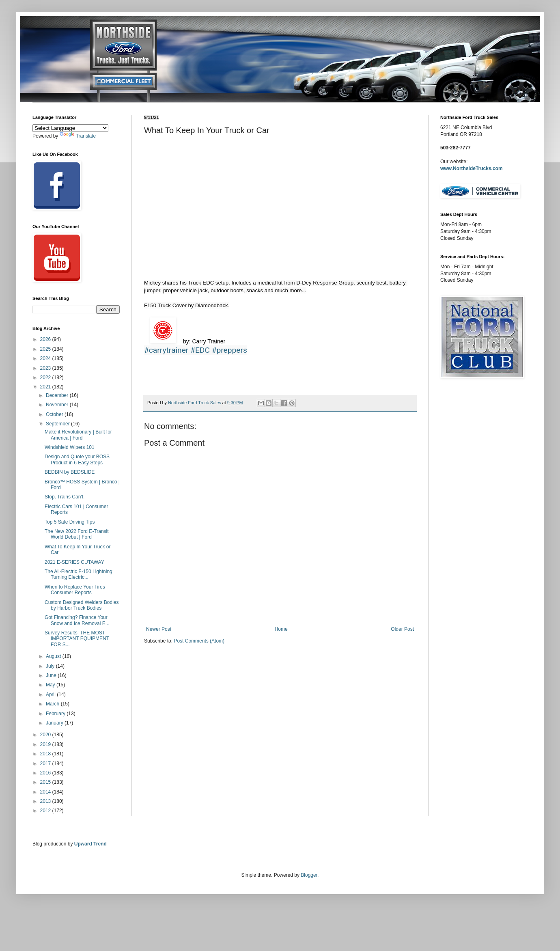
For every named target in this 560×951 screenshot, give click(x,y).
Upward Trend (90, 844)
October (55, 414)
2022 (46, 377)
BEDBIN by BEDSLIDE (70, 472)
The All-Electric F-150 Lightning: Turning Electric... (79, 574)
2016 (46, 773)
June (52, 675)
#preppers (229, 350)
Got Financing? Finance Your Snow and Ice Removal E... (77, 620)
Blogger (309, 875)
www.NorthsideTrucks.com (472, 168)
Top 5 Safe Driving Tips (70, 522)
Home (281, 629)
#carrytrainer (166, 350)
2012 (46, 811)
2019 (46, 744)
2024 (46, 358)
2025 (46, 349)
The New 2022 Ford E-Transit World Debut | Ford (77, 534)
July (51, 666)
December (58, 395)
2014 (46, 792)
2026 (46, 339)
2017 (46, 763)
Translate (78, 136)
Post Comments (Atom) (199, 641)
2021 (46, 387)
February (56, 714)
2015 (46, 782)
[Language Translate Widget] (70, 128)
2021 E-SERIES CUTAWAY (74, 562)
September (58, 424)
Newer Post (159, 629)
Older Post (402, 629)
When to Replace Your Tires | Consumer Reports (76, 590)
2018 (46, 754)
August (54, 656)
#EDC (200, 350)
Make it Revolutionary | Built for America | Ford (78, 435)
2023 (46, 368)
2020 (46, 735)
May (51, 685)
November (58, 405)
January (55, 723)
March (53, 704)
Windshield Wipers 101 (70, 447)
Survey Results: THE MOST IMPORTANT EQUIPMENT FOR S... (77, 639)
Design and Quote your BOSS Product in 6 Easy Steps (77, 459)
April (51, 694)
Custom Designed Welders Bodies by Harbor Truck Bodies (82, 605)
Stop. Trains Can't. (65, 497)
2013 (46, 801)
